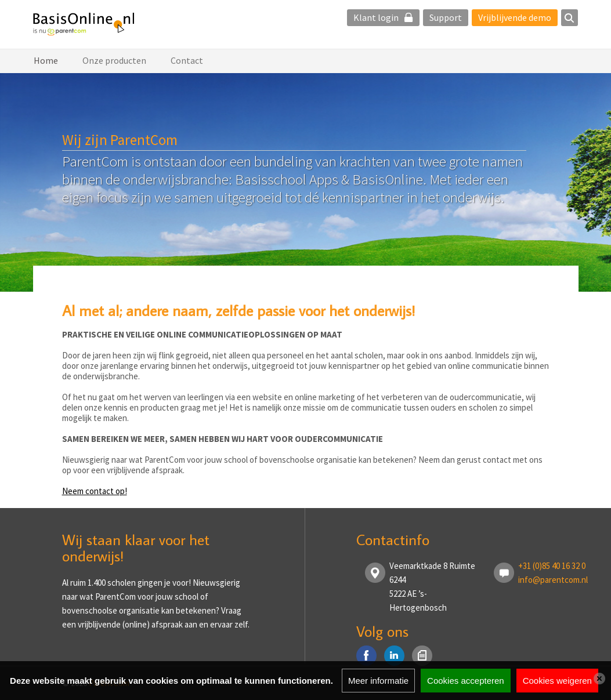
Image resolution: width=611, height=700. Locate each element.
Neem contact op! (95, 491)
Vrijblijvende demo (515, 17)
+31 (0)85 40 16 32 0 (552, 566)
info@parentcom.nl (553, 580)
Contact (187, 60)
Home (46, 60)
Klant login (383, 17)
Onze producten (114, 60)
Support (446, 17)
